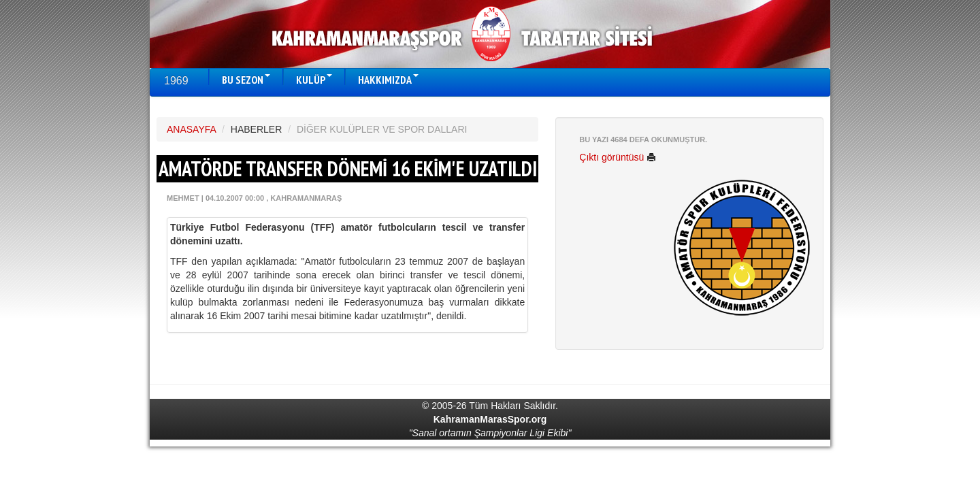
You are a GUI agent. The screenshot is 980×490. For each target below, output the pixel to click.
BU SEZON (246, 80)
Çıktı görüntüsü (618, 157)
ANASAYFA (191, 129)
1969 (176, 81)
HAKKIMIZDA (388, 80)
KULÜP (314, 80)
